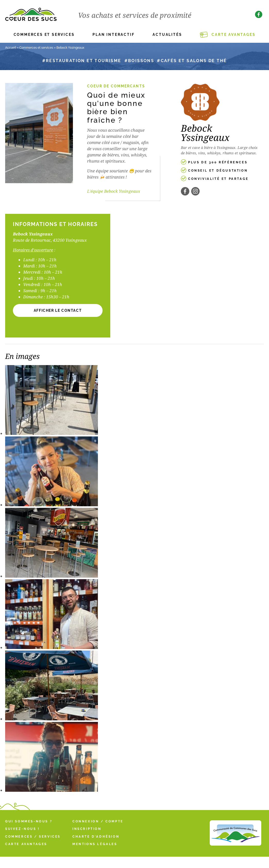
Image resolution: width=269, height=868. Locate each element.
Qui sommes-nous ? (29, 821)
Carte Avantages (233, 35)
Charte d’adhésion (96, 837)
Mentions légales (95, 844)
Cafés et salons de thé (194, 61)
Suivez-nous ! (23, 829)
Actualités (167, 35)
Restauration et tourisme (84, 61)
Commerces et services (44, 35)
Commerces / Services (33, 837)
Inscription (87, 829)
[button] (58, 310)
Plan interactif (114, 35)
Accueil (11, 48)
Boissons (141, 61)
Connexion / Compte (98, 821)
